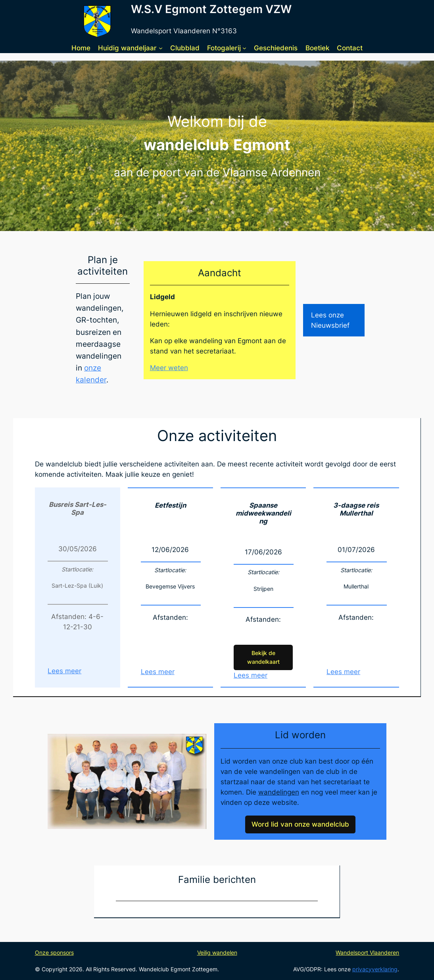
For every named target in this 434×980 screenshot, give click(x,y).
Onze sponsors (54, 952)
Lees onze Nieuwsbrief (330, 320)
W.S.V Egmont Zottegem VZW (211, 9)
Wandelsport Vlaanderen (367, 952)
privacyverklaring (375, 969)
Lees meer (64, 671)
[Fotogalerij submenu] (244, 48)
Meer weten (169, 368)
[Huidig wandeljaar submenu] (161, 48)
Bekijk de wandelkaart (263, 657)
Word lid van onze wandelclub (300, 824)
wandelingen (279, 792)
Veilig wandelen (217, 952)
